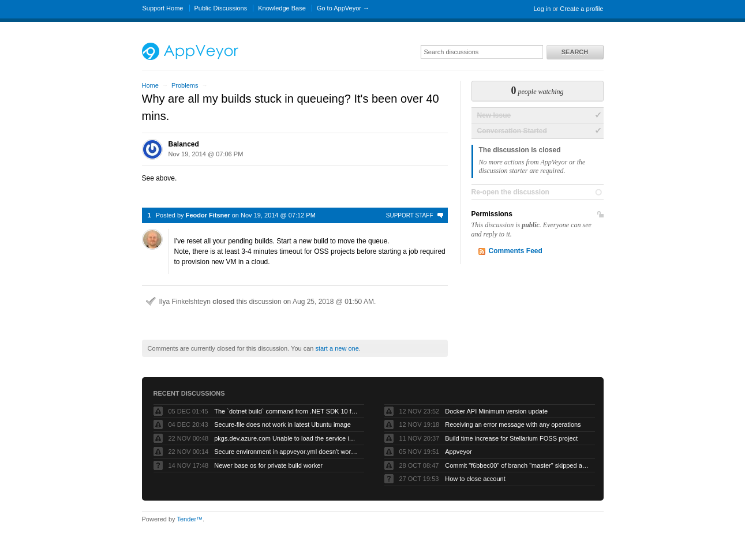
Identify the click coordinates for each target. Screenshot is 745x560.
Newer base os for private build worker (268, 465)
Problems (185, 85)
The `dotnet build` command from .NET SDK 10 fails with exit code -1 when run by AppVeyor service (286, 411)
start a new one (337, 348)
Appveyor (458, 452)
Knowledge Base (282, 8)
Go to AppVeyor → (343, 8)
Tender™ (190, 519)
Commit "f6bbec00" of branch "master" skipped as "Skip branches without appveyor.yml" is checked (517, 465)
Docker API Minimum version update (496, 411)
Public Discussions (221, 8)
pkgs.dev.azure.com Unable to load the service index (286, 438)
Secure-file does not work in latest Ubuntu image (282, 424)
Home (150, 85)
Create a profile (581, 9)
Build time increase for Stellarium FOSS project (511, 438)
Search (575, 52)
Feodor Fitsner (208, 215)
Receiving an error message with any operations (513, 424)
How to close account (475, 479)
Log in (542, 9)
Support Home (163, 8)
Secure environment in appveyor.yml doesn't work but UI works (286, 452)
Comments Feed (516, 251)
